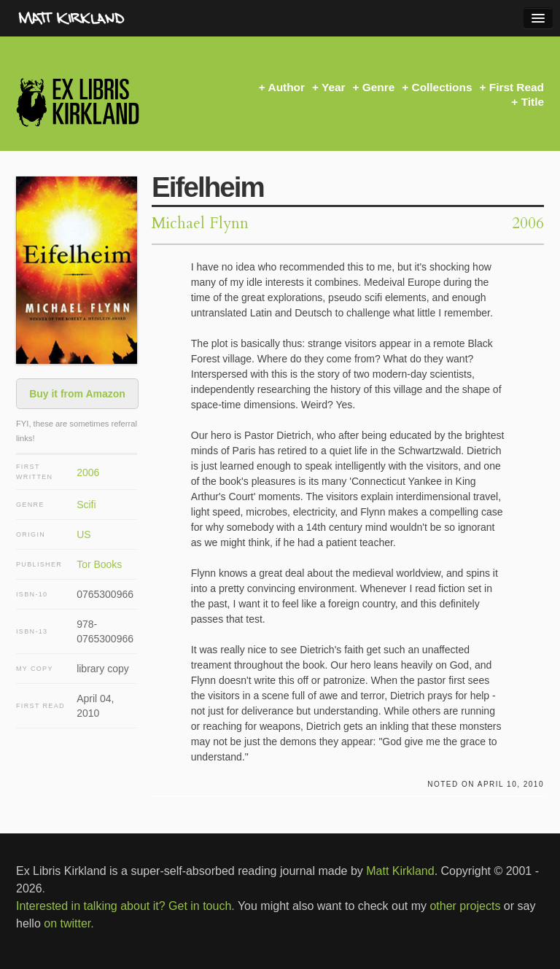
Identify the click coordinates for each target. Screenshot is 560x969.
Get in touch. (202, 906)
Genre (378, 87)
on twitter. (69, 923)
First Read (517, 87)
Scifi (86, 505)
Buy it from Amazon (77, 394)
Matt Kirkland (400, 871)
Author (287, 87)
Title (533, 102)
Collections (442, 87)
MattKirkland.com (98, 18)
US (83, 534)
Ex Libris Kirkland (104, 102)
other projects (465, 906)
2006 (88, 472)
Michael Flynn (200, 223)
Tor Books (99, 564)
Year (334, 87)
